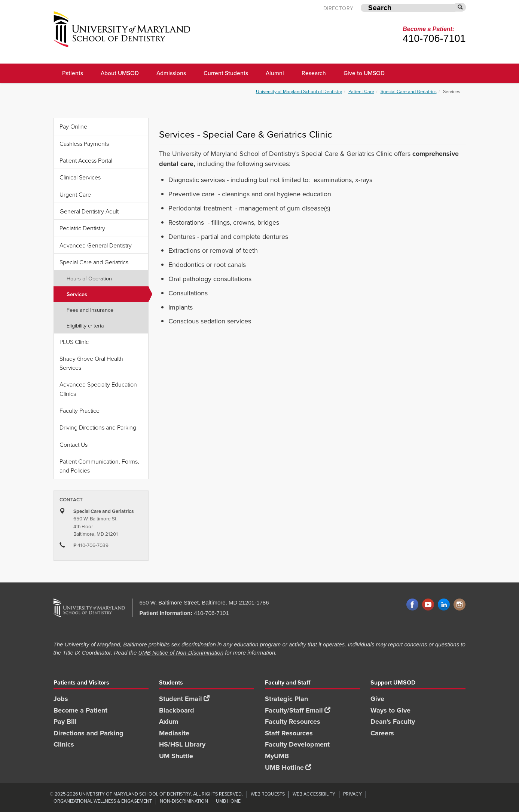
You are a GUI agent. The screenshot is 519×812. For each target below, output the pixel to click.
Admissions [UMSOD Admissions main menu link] (171, 73)
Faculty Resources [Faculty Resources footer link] (293, 722)
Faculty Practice (80, 410)
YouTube (428, 605)
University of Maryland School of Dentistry (299, 91)
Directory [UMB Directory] (338, 8)
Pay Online (73, 126)
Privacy (352, 794)
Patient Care (361, 91)
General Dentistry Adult (89, 211)
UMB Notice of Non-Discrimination (181, 653)
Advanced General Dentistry (96, 245)
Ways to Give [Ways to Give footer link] (390, 710)
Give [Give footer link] (377, 699)
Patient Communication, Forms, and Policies (99, 466)
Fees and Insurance (90, 310)
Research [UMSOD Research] (314, 73)
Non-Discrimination (184, 801)
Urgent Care (75, 194)
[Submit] (461, 7)
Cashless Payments (84, 144)
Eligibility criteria (85, 325)
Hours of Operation (89, 278)
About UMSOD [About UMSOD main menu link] (120, 73)
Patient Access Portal (86, 160)
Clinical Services (80, 177)
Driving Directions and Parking (98, 427)
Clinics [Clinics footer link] (64, 744)
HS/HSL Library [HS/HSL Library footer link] (182, 744)
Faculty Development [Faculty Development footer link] (297, 744)
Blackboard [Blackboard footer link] (177, 710)
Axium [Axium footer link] (169, 722)
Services (108, 294)
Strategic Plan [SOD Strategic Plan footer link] (286, 699)
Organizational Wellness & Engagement (103, 801)
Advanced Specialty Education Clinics (98, 389)
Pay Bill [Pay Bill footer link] (65, 722)
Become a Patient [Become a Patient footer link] (80, 710)
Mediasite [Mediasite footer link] (174, 733)
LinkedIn (444, 605)
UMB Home (228, 801)
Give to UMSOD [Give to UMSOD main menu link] (364, 73)
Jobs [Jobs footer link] (61, 699)
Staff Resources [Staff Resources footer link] (289, 733)
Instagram (460, 605)
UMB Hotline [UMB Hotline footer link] (288, 768)
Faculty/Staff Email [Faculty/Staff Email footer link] (298, 710)
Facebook (412, 605)
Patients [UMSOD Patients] (73, 73)
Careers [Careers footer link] (382, 733)
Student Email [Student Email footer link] (184, 699)
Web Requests (268, 794)
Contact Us (74, 445)
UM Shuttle (176, 756)
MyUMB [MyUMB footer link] (277, 756)
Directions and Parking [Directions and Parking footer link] (88, 733)
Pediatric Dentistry (82, 228)
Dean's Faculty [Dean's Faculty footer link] (393, 722)
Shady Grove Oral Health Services (91, 363)
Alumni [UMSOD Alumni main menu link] (275, 73)
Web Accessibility (314, 794)
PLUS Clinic (74, 342)
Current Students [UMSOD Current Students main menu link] (226, 73)
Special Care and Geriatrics (409, 91)
